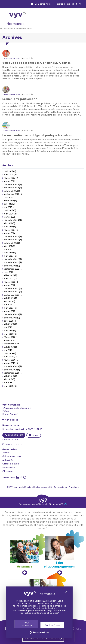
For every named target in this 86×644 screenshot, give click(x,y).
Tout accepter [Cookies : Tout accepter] (21, 624)
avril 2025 (8, 211)
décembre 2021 (11, 289)
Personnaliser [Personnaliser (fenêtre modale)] (36, 633)
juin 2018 (8, 380)
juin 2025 (8, 204)
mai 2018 (8, 383)
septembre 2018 (12, 373)
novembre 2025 (11, 188)
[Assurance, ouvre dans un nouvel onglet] (25, 557)
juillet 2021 (9, 298)
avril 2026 (8, 172)
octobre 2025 (10, 191)
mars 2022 (9, 279)
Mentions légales (32, 487)
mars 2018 (9, 386)
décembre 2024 (11, 220)
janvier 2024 (9, 233)
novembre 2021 (11, 292)
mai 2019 (8, 350)
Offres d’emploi (11, 464)
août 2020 (9, 321)
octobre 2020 (10, 318)
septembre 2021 (12, 295)
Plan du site (74, 487)
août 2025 (9, 198)
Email (34, 435)
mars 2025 (9, 214)
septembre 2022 (12, 269)
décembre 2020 (11, 315)
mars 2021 (9, 308)
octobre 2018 (10, 370)
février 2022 (10, 282)
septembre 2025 (12, 194)
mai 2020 (8, 328)
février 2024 (10, 230)
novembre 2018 (11, 367)
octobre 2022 (10, 266)
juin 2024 (8, 224)
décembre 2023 (11, 237)
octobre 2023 (10, 243)
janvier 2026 (9, 181)
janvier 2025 (9, 217)
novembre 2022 (11, 263)
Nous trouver (9, 468)
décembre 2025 (11, 185)
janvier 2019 (9, 363)
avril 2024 (8, 227)
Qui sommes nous (12, 456)
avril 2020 (8, 331)
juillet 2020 (9, 324)
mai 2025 (8, 207)
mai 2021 (8, 305)
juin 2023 (8, 246)
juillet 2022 (9, 276)
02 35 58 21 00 (14, 435)
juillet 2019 (9, 347)
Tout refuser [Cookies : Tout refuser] (47, 625)
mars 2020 (9, 334)
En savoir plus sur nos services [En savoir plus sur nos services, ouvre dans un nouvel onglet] (44, 638)
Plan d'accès (11, 420)
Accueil (6, 453)
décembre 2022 (11, 259)
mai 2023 (8, 250)
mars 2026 (9, 175)
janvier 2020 (9, 341)
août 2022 (9, 272)
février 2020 (10, 337)
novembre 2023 (11, 240)
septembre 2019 (12, 344)
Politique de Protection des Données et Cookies (38, 612)
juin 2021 (8, 302)
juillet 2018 (9, 376)
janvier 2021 (9, 311)
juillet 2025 (9, 201)
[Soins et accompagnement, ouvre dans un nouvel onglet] (60, 556)
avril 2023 (8, 253)
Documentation (61, 487)
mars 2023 (9, 256)
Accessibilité (47, 487)
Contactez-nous (41, 4)
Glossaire (8, 471)
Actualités (9, 29)
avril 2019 (8, 354)
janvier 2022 (9, 285)
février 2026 (10, 178)
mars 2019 (9, 357)
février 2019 (10, 360)
